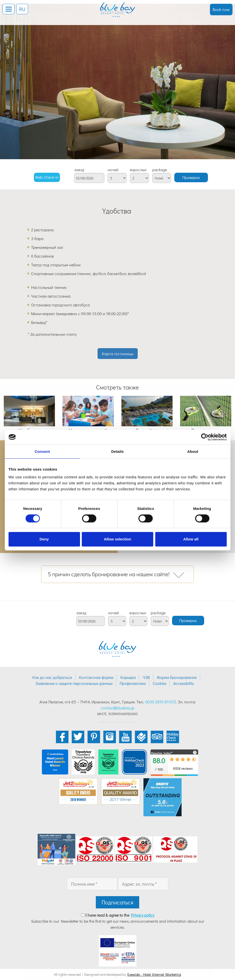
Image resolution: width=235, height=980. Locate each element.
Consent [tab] (42, 451)
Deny (44, 539)
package (160, 170)
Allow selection (118, 539)
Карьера (128, 677)
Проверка (191, 177)
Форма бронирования (177, 677)
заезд (79, 170)
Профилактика (133, 683)
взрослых (138, 170)
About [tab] (193, 451)
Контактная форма (96, 677)
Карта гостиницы (118, 354)
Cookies (160, 683)
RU (22, 9)
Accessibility (184, 683)
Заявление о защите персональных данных (74, 683)
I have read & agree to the (120, 915)
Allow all (191, 539)
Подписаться (118, 902)
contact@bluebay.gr (118, 708)
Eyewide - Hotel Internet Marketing (154, 974)
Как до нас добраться (52, 677)
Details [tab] (118, 451)
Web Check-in (47, 177)
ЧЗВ (146, 677)
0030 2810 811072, (161, 702)
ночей (113, 170)
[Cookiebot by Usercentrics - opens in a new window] (205, 437)
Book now (221, 9)
